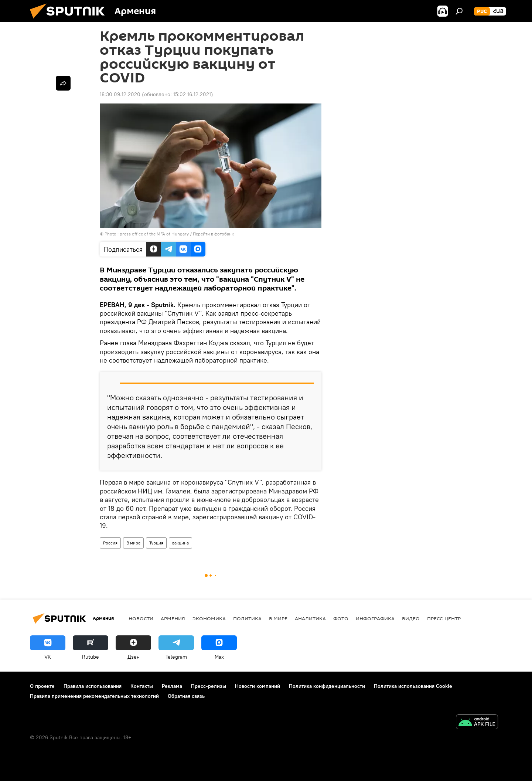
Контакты (142, 686)
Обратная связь (186, 696)
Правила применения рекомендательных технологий (94, 696)
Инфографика (375, 618)
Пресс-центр (444, 618)
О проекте (42, 686)
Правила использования (93, 686)
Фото (341, 618)
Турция (156, 543)
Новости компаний (258, 686)
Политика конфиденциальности (327, 686)
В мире (133, 543)
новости (141, 618)
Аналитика (310, 618)
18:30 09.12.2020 (120, 94)
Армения (173, 618)
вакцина (180, 543)
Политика (247, 618)
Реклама (172, 686)
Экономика (209, 618)
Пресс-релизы (209, 686)
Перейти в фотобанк (213, 234)
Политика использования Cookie (413, 686)
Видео (411, 618)
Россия (110, 543)
